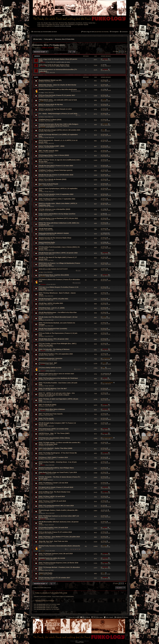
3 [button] (123, 51)
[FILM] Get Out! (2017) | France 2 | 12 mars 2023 (56, 166)
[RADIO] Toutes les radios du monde (52, 558)
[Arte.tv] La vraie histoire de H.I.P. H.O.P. (53, 269)
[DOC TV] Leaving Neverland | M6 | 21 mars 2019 (56, 506)
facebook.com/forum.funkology (63, 26)
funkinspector (44, 360)
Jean (42, 272)
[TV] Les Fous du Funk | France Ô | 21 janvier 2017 (57, 95)
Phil (41, 402)
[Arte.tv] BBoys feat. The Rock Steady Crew (54, 492)
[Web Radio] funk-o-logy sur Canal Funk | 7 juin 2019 (58, 472)
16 (75, 549)
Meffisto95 (43, 235)
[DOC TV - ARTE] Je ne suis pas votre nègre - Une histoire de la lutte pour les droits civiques (57, 394)
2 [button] (122, 51)
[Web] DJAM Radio (46, 573)
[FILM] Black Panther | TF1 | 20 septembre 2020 (56, 354)
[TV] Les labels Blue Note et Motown (52, 409)
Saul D (104, 317)
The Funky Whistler (108, 383)
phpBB (76, 641)
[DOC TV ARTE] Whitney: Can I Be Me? (53, 389)
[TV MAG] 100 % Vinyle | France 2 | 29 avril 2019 (56, 487)
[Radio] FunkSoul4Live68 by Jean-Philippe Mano (56, 468)
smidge (42, 93)
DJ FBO (105, 546)
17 (77, 549)
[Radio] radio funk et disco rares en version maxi (56, 374)
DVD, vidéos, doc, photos (64, 62)
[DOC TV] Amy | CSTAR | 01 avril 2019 (52, 501)
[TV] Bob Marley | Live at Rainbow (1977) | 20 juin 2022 (58, 218)
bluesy (56, 48)
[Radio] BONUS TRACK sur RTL (50, 80)
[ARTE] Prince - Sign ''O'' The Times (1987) (54, 433)
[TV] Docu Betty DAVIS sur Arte (50, 368)
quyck (42, 439)
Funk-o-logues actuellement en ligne (51, 593)
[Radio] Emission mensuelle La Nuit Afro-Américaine (58, 89)
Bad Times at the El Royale (48, 184)
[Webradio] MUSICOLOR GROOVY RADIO (54, 233)
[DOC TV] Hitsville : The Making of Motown (54, 349)
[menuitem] (124, 32)
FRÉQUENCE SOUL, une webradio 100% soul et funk (58, 100)
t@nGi (42, 101)
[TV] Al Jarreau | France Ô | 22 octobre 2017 (54, 578)
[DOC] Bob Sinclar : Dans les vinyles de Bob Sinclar (57, 85)
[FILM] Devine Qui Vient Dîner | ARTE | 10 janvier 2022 (58, 253)
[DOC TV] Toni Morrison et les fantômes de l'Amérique (58, 378)
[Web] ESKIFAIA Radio (47, 242)
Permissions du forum (45, 601)
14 (71, 549)
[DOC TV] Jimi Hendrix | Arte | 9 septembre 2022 (56, 194)
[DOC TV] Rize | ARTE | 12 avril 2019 (52, 496)
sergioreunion (44, 375)
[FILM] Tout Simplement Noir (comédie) (53, 329)
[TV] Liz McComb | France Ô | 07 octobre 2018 (55, 532)
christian (43, 551)
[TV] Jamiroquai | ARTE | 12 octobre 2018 (54, 429)
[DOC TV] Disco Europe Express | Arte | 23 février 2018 (58, 563)
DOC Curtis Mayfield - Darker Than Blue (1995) (55, 448)
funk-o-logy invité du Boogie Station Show (54, 65)
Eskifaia (42, 244)
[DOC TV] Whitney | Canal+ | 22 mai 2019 (53, 483)
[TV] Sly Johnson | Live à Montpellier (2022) (54, 209)
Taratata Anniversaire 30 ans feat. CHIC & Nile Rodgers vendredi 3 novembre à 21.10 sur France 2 (59, 125)
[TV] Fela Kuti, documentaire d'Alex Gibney (54, 438)
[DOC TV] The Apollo (46, 418)
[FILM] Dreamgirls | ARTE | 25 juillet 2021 (53, 299)
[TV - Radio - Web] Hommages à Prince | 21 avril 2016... (59, 114)
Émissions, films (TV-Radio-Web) (49, 45)
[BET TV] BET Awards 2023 (49, 151)
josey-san (43, 513)
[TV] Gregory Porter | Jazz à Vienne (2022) (54, 155)
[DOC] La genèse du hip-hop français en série (55, 109)
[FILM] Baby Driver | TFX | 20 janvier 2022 (54, 339)
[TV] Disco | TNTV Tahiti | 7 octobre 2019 (53, 457)
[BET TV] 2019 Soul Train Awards (51, 414)
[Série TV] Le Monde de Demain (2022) (53, 179)
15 (73, 549)
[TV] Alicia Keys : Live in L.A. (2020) (52, 308)
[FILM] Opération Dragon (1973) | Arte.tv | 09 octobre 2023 (60, 130)
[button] (125, 52)
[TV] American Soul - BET (48, 363)
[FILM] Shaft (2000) (46, 229)
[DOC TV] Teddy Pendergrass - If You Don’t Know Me (58, 453)
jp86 (104, 65)
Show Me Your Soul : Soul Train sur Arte (53, 541)
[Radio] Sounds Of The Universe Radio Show (55, 238)
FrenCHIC (43, 127)
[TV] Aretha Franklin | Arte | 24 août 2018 (53, 528)
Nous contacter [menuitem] (85, 617)
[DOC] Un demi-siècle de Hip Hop (51, 104)
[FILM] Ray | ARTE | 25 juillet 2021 (51, 303)
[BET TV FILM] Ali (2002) (48, 405)
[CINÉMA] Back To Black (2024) (50, 120)
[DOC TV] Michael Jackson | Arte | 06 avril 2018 (56, 554)
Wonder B (51, 48)
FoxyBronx (43, 284)
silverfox (43, 364)
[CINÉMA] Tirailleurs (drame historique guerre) (56, 170)
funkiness (45, 48)
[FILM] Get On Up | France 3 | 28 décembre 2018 (56, 175)
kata (104, 130)
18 (79, 549)
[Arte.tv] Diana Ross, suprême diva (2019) (54, 275)
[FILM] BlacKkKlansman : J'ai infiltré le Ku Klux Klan (58, 312)
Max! (42, 215)
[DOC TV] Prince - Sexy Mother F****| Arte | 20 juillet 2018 (59, 537)
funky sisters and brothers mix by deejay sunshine (57, 214)
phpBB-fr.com (81, 642)
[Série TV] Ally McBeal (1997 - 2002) (52, 146)
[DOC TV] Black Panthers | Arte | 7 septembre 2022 (57, 199)
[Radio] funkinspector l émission (51, 358)
